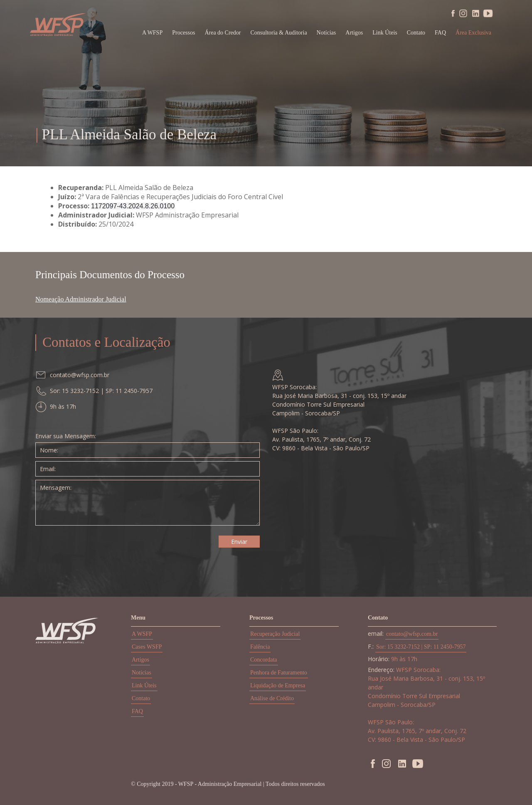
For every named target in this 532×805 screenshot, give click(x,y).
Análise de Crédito (272, 698)
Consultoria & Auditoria (279, 33)
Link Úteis (385, 33)
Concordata (264, 660)
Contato (416, 33)
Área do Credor (223, 33)
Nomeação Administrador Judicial (81, 299)
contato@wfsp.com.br (412, 634)
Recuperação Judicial (275, 634)
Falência (260, 647)
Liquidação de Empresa (278, 685)
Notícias (326, 33)
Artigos (354, 33)
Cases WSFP (147, 647)
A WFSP (152, 33)
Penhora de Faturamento (279, 673)
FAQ (440, 33)
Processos (183, 33)
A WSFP (142, 634)
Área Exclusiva (473, 33)
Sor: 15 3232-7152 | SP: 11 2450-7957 (421, 647)
